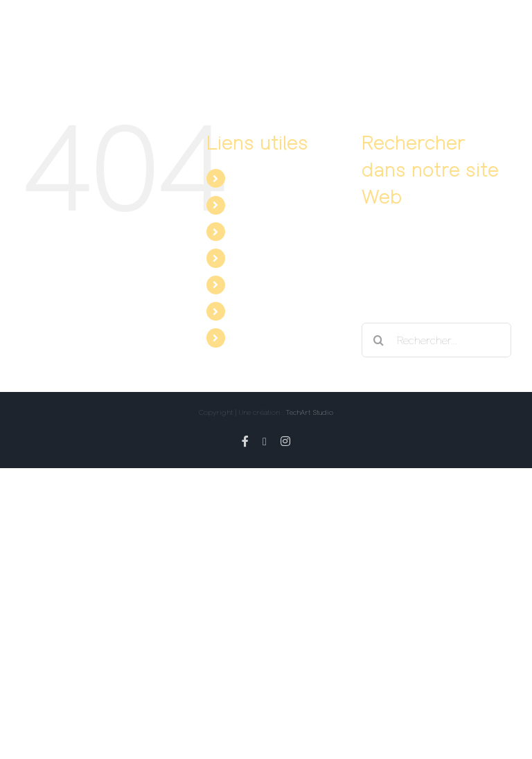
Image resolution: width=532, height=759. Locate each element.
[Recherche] (379, 340)
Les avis (252, 231)
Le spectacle (263, 178)
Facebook (256, 285)
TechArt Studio (309, 412)
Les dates (256, 205)
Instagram (257, 337)
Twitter (249, 311)
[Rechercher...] (436, 340)
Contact (251, 258)
